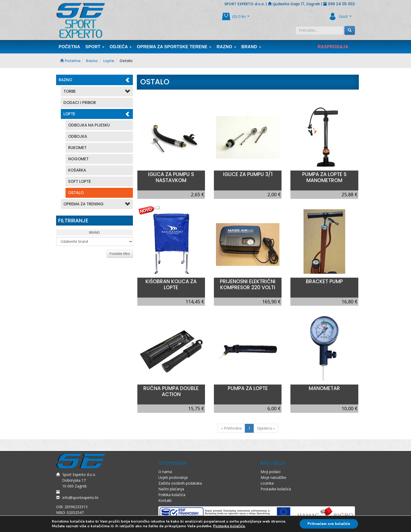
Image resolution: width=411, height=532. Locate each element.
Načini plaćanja (171, 489)
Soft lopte (80, 181)
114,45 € (195, 301)
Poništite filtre (120, 254)
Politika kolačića (172, 495)
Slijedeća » (266, 428)
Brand (251, 47)
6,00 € (274, 408)
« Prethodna (231, 428)
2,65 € (198, 194)
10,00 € (350, 408)
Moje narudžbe (273, 477)
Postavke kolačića (276, 489)
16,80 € (350, 301)
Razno (226, 47)
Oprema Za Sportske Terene (174, 47)
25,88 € (350, 194)
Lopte (109, 61)
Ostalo (76, 193)
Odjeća (121, 47)
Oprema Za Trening (97, 204)
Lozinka (267, 483)
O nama (165, 472)
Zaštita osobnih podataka (180, 483)
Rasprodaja (333, 47)
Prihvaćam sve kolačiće (329, 524)
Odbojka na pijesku (89, 125)
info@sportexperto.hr (77, 498)
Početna (69, 47)
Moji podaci (271, 472)
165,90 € (271, 301)
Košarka (77, 170)
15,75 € (196, 408)
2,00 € (274, 194)
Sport (95, 47)
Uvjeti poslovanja (173, 477)
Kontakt (165, 500)
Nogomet (78, 159)
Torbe (97, 92)
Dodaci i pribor (80, 103)
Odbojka (78, 136)
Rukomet (77, 148)
